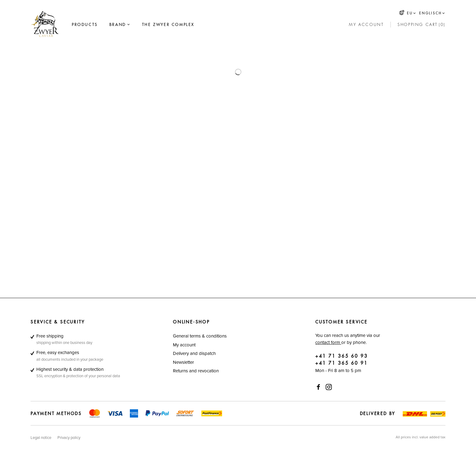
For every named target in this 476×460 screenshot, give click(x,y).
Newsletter (183, 362)
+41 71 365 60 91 (342, 363)
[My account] (366, 25)
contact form (328, 342)
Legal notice (41, 437)
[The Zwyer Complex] (168, 25)
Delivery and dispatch (194, 353)
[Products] (85, 25)
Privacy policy (69, 437)
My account (184, 345)
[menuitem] (85, 25)
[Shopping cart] (421, 25)
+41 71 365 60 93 (342, 356)
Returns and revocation (196, 371)
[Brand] (118, 25)
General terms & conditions (200, 336)
